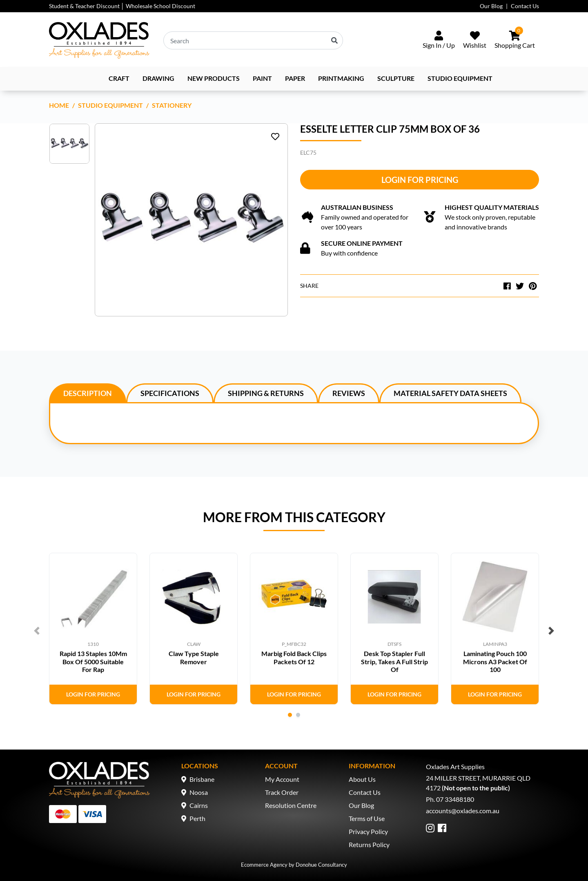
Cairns (199, 805)
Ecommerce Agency (264, 865)
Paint (262, 78)
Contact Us (525, 6)
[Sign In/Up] (439, 40)
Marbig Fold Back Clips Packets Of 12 (294, 657)
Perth (197, 818)
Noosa (199, 792)
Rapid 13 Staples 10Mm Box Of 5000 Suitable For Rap (93, 661)
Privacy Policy (368, 831)
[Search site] (334, 40)
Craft (119, 78)
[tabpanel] (93, 629)
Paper (295, 78)
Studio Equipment (460, 78)
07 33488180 (455, 799)
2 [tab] (298, 715)
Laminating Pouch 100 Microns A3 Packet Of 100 (495, 661)
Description (88, 393)
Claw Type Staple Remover (194, 657)
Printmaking (341, 78)
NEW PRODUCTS (214, 78)
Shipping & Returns (266, 393)
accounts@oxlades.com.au (463, 811)
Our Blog (491, 6)
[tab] (88, 393)
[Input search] (253, 40)
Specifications (170, 393)
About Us (362, 779)
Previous (37, 631)
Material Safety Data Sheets (450, 393)
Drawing (158, 78)
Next (551, 631)
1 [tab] (290, 715)
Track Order (282, 792)
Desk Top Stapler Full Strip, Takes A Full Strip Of (394, 661)
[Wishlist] (475, 40)
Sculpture (396, 78)
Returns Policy (369, 844)
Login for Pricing (420, 180)
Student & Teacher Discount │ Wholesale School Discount (122, 6)
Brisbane (202, 779)
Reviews (349, 393)
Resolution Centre (291, 805)
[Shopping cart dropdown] (515, 40)
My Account (282, 779)
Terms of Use (367, 818)
